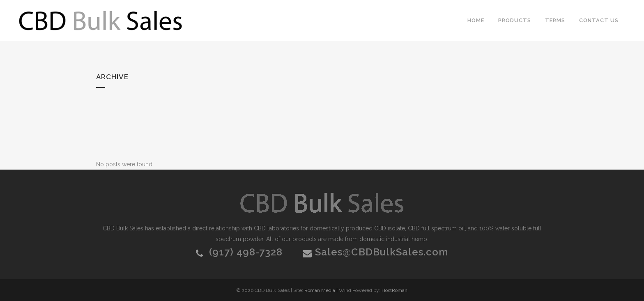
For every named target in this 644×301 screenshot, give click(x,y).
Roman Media (320, 290)
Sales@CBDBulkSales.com (382, 252)
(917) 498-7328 (246, 252)
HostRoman (394, 290)
